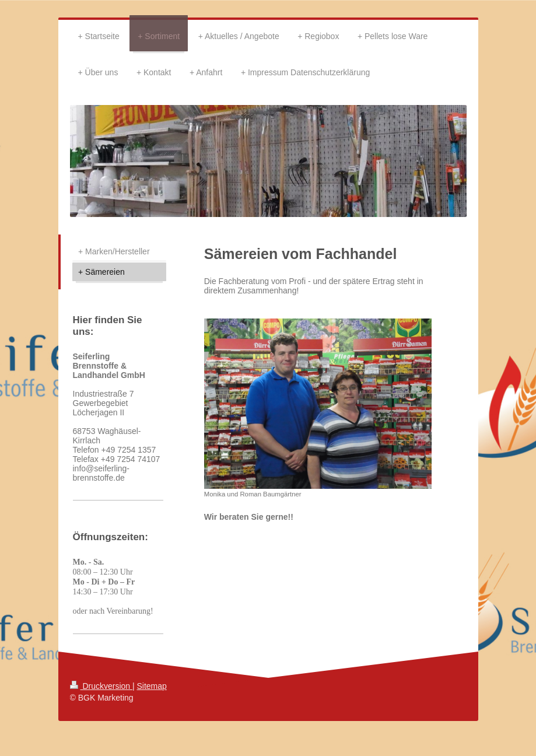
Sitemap (152, 686)
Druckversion (101, 686)
